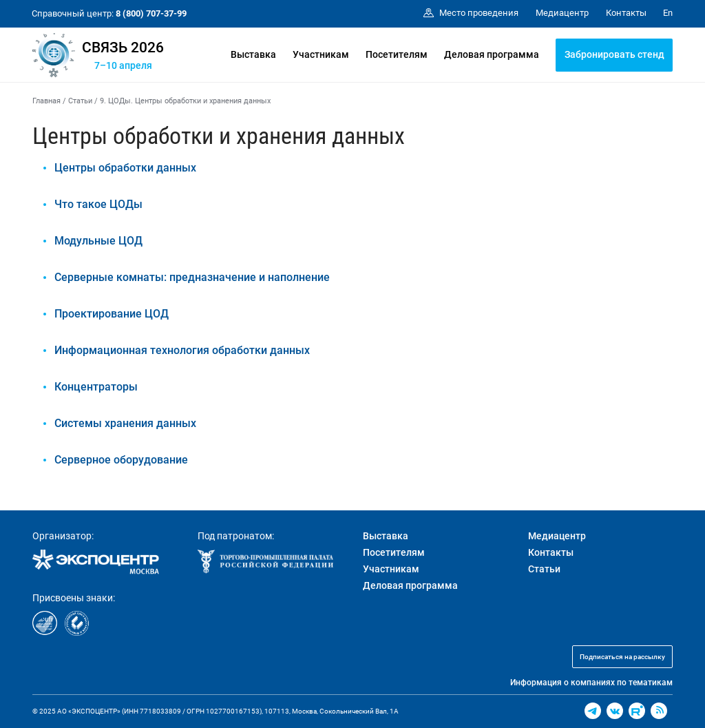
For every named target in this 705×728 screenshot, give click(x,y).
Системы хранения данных (125, 423)
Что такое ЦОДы (98, 204)
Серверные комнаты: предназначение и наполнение (192, 277)
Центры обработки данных (125, 168)
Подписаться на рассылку (622, 657)
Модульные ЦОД (98, 241)
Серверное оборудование (121, 460)
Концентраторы (96, 387)
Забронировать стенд (614, 54)
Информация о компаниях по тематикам (591, 683)
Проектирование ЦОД (112, 314)
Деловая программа (492, 54)
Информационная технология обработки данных (182, 350)
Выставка (253, 54)
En (668, 13)
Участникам (321, 54)
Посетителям (397, 54)
